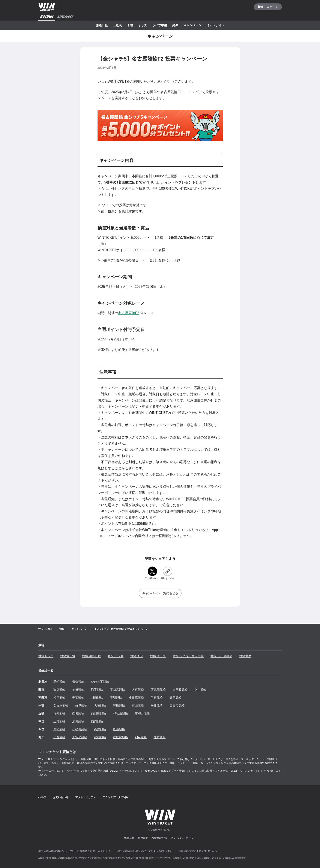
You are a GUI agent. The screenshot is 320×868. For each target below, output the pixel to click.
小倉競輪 (59, 737)
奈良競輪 (78, 713)
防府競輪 (97, 721)
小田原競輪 (136, 698)
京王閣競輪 (180, 690)
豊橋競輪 (119, 705)
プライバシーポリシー (183, 838)
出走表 (117, 25)
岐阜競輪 (81, 705)
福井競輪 (59, 713)
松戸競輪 (59, 698)
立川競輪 (200, 690)
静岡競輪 (176, 698)
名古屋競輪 (61, 705)
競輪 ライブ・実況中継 (188, 656)
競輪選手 (245, 656)
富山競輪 (138, 705)
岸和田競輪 (142, 713)
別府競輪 (141, 737)
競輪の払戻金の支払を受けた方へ (198, 851)
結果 (175, 25)
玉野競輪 (59, 721)
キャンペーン (192, 25)
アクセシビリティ (86, 797)
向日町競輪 (99, 713)
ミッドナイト (216, 25)
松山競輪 (119, 729)
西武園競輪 (158, 690)
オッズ (143, 25)
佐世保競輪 (120, 737)
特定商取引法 (159, 838)
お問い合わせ (61, 797)
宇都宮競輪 (117, 690)
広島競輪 (78, 721)
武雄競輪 (100, 737)
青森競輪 (78, 682)
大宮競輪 (138, 690)
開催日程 (102, 25)
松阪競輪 (157, 705)
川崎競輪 (97, 698)
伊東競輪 (157, 698)
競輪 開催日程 (92, 656)
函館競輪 (59, 682)
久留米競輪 (80, 737)
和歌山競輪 (120, 713)
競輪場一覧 (68, 656)
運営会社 (129, 838)
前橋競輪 (78, 690)
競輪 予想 (137, 656)
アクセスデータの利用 (116, 797)
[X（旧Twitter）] (152, 573)
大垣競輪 (100, 705)
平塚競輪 (116, 698)
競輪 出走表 (116, 656)
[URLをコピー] (168, 573)
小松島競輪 (80, 729)
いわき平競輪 (100, 682)
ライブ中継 (160, 25)
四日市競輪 (177, 705)
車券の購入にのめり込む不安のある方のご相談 (144, 851)
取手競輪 (97, 690)
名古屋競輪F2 (129, 313)
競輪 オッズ (158, 656)
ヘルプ (42, 797)
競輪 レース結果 (221, 656)
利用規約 (143, 838)
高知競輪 (100, 729)
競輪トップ (46, 656)
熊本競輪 (160, 737)
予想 (130, 25)
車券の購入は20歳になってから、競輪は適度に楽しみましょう (74, 851)
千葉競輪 (78, 698)
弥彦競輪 (59, 690)
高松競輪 (59, 729)
